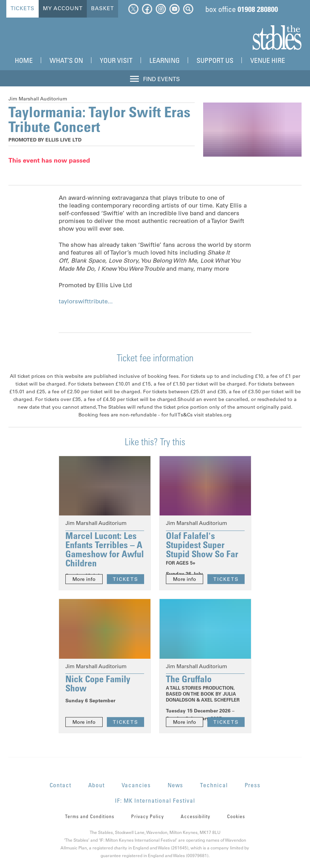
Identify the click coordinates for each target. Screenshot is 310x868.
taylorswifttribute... (86, 301)
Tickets (22, 8)
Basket (102, 8)
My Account (63, 8)
